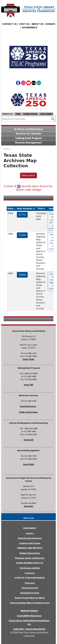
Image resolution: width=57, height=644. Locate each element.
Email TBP (29, 385)
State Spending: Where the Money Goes (30, 603)
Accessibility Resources (29, 616)
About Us (38, 24)
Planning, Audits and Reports (30, 558)
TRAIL (18, 114)
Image (53, 209)
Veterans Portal (30, 588)
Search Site (8, 114)
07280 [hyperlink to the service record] (22, 235)
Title (40, 209)
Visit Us (24, 24)
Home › (7, 149)
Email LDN (29, 440)
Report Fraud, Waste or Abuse (30, 598)
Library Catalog (30, 114)
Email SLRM (28, 464)
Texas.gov (30, 583)
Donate (50, 24)
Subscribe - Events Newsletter (29, 629)
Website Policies (29, 611)
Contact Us (9, 24)
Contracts (30, 573)
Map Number (25, 209)
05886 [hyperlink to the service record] (22, 275)
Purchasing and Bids (30, 568)
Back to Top (29, 518)
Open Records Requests (30, 538)
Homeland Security (30, 593)
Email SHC (29, 506)
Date (10, 209)
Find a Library (46, 114)
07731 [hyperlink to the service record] (22, 215)
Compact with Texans (30, 543)
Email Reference (28, 406)
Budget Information (30, 553)
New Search (28, 175)
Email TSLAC (29, 359)
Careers (30, 533)
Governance (29, 27)
